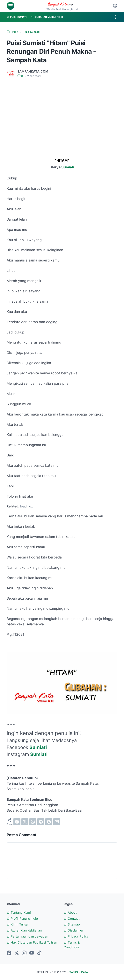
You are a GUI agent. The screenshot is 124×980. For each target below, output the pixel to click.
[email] (57, 822)
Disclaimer (73, 930)
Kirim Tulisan (18, 924)
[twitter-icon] (17, 953)
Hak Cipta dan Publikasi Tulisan (32, 942)
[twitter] (25, 822)
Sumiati (68, 167)
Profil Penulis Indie (22, 919)
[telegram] (41, 822)
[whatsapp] (33, 822)
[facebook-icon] (9, 953)
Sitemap (72, 924)
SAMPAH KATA (79, 972)
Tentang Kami (19, 912)
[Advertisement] (62, 110)
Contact (72, 919)
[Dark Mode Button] (115, 6)
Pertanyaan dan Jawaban (27, 936)
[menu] (11, 6)
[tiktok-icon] (39, 953)
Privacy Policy (76, 936)
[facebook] (17, 822)
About (70, 912)
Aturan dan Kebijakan (24, 930)
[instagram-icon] (24, 953)
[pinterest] (49, 822)
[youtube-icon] (32, 953)
